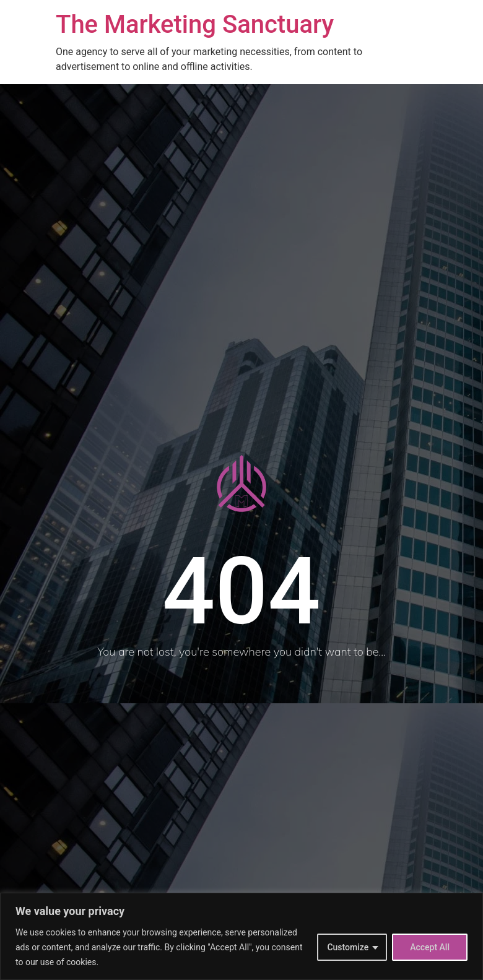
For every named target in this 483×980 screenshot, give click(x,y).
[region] (241, 936)
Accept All (430, 947)
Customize (348, 947)
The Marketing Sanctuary (195, 24)
